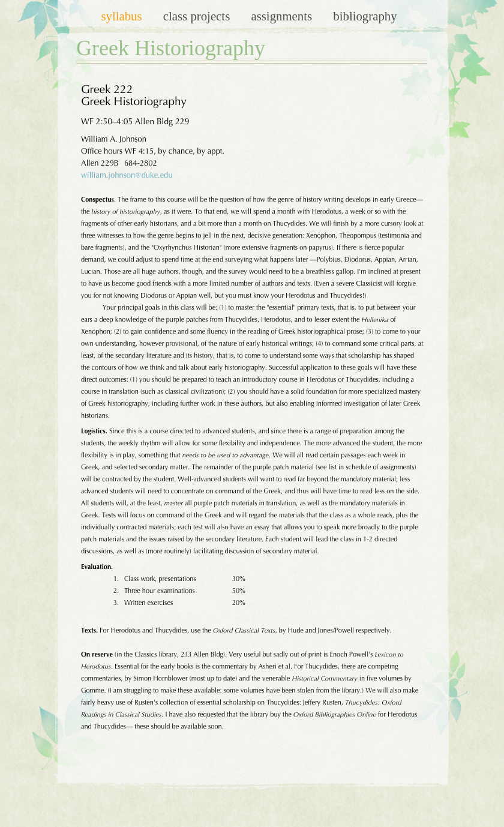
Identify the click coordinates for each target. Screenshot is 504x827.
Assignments (283, 16)
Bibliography (365, 16)
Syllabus (123, 16)
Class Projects (198, 16)
